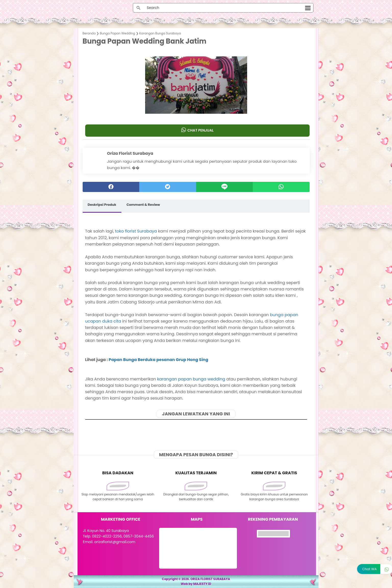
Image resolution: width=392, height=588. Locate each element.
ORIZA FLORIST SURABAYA (210, 579)
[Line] (225, 187)
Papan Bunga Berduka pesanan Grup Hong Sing (159, 360)
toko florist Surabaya (136, 231)
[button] (196, 104)
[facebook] (111, 187)
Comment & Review (143, 205)
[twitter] (168, 187)
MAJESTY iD (202, 584)
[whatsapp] (281, 187)
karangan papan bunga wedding (191, 379)
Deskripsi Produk (102, 205)
